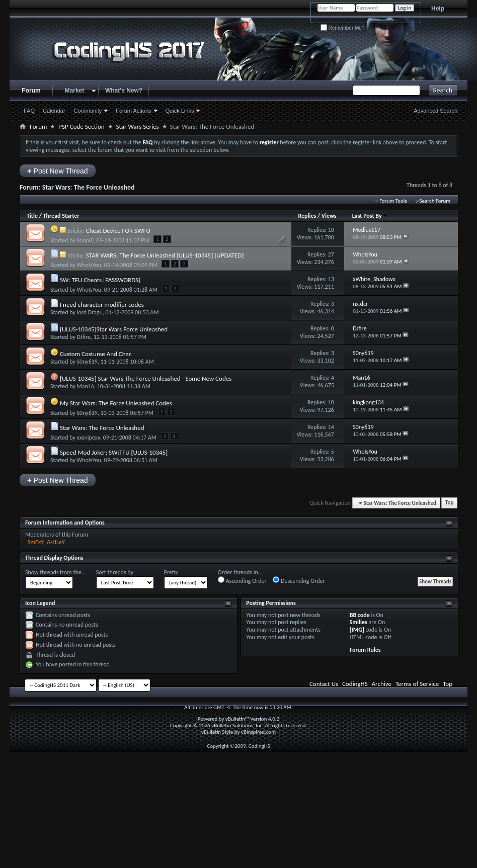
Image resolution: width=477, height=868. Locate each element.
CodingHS (355, 684)
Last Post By (370, 216)
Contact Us (324, 684)
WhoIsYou (89, 265)
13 (331, 279)
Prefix (171, 572)
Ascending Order (242, 580)
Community (88, 111)
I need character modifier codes (102, 305)
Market (75, 91)
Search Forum (435, 201)
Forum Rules (365, 650)
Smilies (359, 622)
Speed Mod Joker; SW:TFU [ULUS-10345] (114, 452)
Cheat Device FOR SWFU (118, 231)
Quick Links (180, 111)
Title (32, 216)
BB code (360, 615)
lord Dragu (90, 312)
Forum (31, 91)
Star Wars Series (138, 126)
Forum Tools (393, 201)
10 (331, 230)
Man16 (86, 386)
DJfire (84, 337)
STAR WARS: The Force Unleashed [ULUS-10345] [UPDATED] (165, 255)
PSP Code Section (81, 126)
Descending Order (299, 580)
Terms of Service (417, 684)
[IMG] (357, 630)
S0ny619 (87, 362)
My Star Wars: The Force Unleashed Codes (116, 403)
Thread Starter (61, 216)
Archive (382, 684)
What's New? (124, 91)
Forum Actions (133, 111)
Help (438, 9)
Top (449, 503)
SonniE (85, 240)
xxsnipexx (89, 438)
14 (331, 427)
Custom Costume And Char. (96, 354)
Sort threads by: (115, 572)
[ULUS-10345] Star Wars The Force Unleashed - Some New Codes (146, 378)
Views (329, 216)
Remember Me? (342, 28)
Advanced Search (435, 111)
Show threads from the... (56, 572)
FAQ (29, 111)
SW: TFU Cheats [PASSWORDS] (100, 280)
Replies (307, 216)
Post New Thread (58, 171)
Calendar (54, 111)
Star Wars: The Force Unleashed (102, 428)
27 (331, 254)
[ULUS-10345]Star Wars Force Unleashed (114, 329)
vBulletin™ (237, 719)
